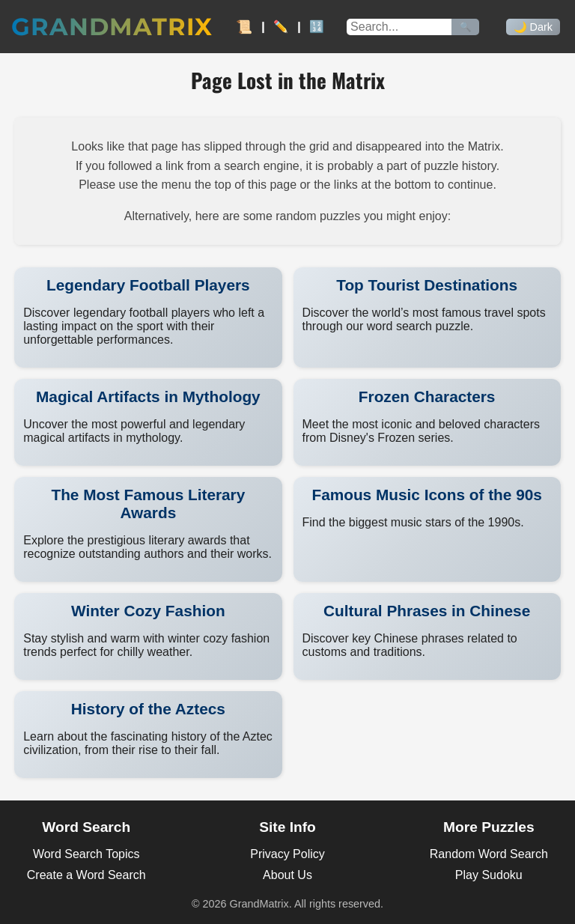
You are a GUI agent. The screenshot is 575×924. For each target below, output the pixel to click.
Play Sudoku (489, 875)
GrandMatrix (112, 27)
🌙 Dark (533, 27)
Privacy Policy (287, 854)
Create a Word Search (86, 875)
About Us (287, 875)
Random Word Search (489, 854)
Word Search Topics (86, 854)
